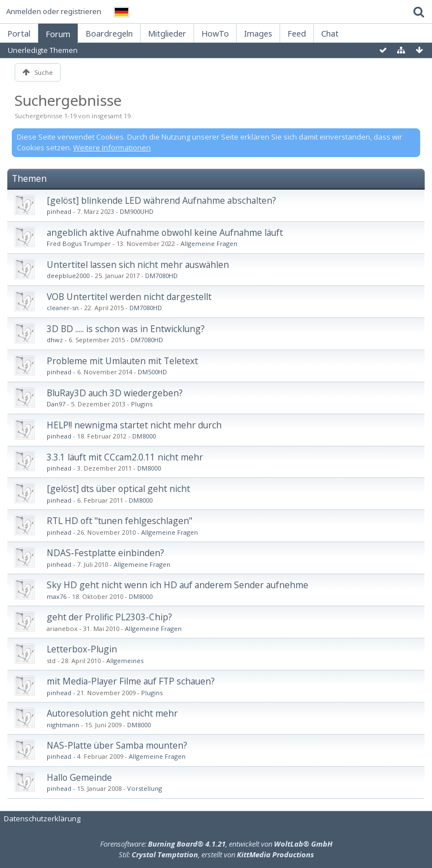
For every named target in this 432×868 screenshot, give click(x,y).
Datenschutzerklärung (42, 818)
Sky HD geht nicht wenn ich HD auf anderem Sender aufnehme (177, 585)
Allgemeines (125, 661)
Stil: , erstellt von (216, 854)
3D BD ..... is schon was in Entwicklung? (126, 329)
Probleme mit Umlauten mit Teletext (122, 361)
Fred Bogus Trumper (79, 243)
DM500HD (152, 372)
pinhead (59, 211)
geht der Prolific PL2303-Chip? (109, 617)
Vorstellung (145, 788)
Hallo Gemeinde (79, 777)
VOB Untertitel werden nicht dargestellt (129, 297)
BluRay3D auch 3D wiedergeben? (115, 393)
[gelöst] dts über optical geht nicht (118, 489)
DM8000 (144, 436)
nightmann (63, 725)
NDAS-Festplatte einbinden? (105, 553)
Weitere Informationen (112, 147)
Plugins (142, 404)
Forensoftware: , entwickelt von (216, 844)
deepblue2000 (68, 276)
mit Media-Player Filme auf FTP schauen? (131, 681)
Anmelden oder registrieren (54, 11)
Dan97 (56, 404)
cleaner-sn (63, 308)
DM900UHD (137, 211)
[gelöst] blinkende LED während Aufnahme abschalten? (161, 200)
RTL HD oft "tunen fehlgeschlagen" (120, 521)
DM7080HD (161, 276)
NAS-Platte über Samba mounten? (117, 745)
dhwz (55, 340)
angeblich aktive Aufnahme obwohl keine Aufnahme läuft (165, 232)
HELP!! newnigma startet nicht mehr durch (134, 425)
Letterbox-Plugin (82, 649)
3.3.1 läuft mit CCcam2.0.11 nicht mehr (125, 457)
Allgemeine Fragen (209, 243)
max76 (57, 596)
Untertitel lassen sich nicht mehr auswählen (138, 265)
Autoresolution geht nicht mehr (112, 713)
